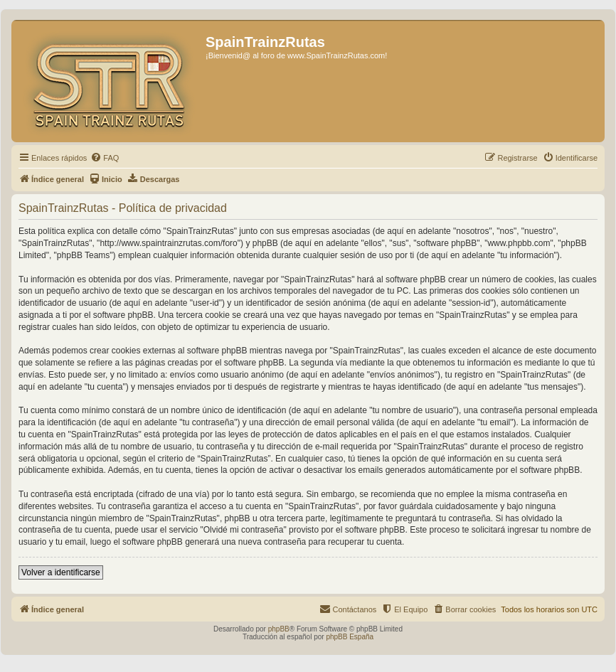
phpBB (279, 629)
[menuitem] (105, 158)
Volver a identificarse (61, 572)
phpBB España (350, 637)
